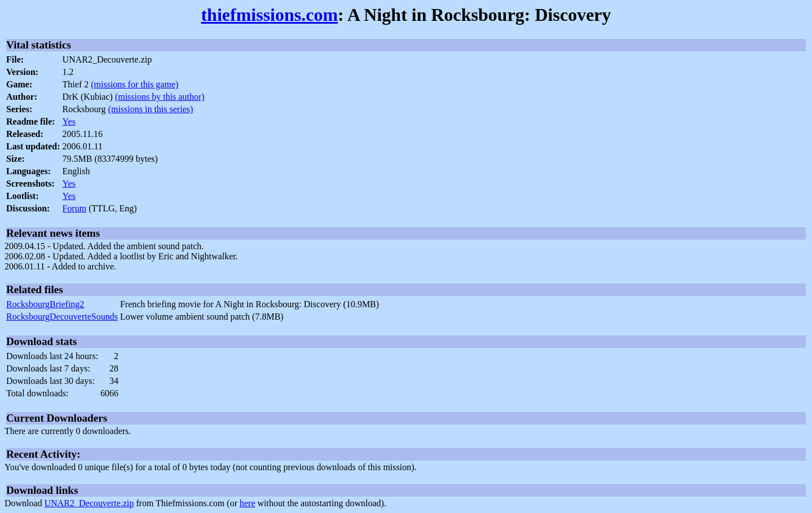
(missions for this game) (134, 84)
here (248, 503)
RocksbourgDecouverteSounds (62, 317)
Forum (75, 208)
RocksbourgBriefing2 (45, 304)
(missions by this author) (160, 97)
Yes (69, 121)
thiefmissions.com (269, 15)
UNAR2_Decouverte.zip (89, 503)
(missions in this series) (151, 109)
